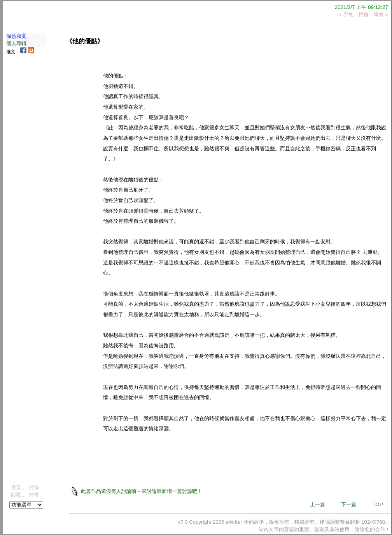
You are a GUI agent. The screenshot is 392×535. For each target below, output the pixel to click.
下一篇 (349, 504)
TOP (377, 504)
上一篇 (318, 504)
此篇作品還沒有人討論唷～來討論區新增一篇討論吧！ (141, 491)
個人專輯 (16, 43)
